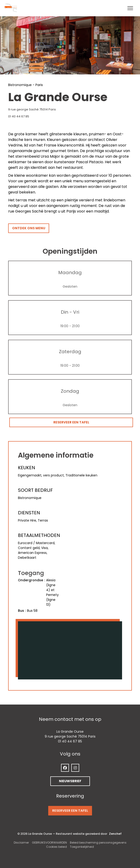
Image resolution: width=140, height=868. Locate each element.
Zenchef (115, 834)
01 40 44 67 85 (19, 116)
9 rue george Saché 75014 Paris (55, 109)
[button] (130, 8)
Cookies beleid (56, 847)
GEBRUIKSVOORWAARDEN (49, 843)
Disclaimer (21, 843)
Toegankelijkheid (82, 847)
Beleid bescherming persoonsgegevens (98, 843)
